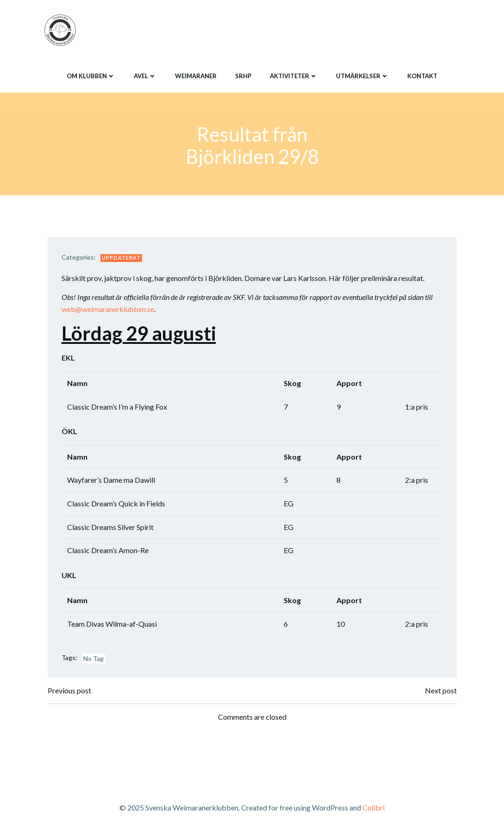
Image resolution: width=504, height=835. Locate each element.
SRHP (243, 76)
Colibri (373, 807)
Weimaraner (196, 76)
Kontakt (422, 76)
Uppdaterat (121, 258)
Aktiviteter (294, 76)
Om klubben (91, 76)
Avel (145, 76)
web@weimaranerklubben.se (108, 309)
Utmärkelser (362, 76)
